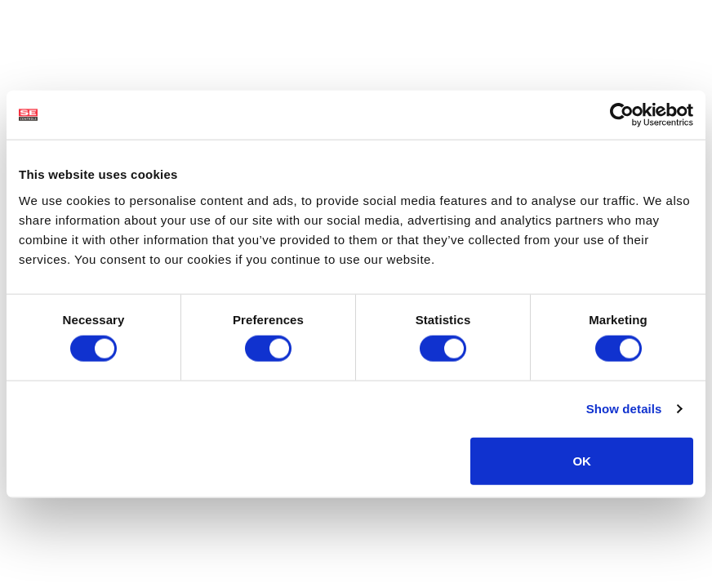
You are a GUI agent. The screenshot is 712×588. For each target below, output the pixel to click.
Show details (624, 409)
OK (582, 460)
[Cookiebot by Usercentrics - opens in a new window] (622, 115)
